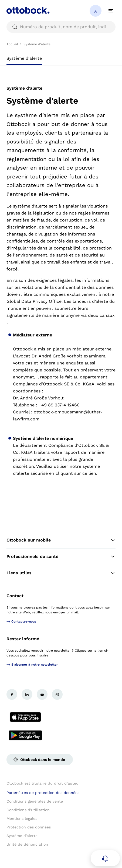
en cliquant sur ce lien (73, 473)
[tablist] (61, 60)
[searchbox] (61, 27)
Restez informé (23, 639)
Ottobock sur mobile (61, 540)
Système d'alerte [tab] (24, 58)
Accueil (12, 44)
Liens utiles (61, 573)
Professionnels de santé (61, 557)
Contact (15, 596)
